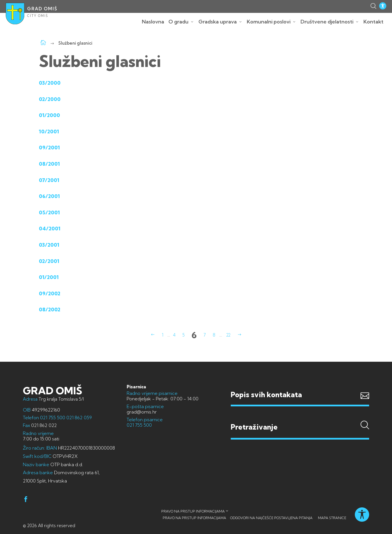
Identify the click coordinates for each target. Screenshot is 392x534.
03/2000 (50, 83)
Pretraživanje (300, 416)
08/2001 (49, 164)
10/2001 (49, 131)
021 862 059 (78, 418)
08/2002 (50, 309)
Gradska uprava (218, 22)
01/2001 (49, 277)
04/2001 (50, 229)
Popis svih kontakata (266, 394)
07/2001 (49, 180)
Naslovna (153, 22)
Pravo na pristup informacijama (193, 511)
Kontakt (373, 22)
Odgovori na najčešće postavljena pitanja (271, 518)
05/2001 (49, 212)
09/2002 (50, 293)
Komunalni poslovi (269, 22)
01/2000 (49, 115)
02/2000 (50, 99)
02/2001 (49, 261)
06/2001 (49, 196)
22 (228, 335)
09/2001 (49, 148)
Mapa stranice (332, 518)
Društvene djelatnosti (327, 22)
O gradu (178, 22)
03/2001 (49, 245)
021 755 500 (53, 418)
